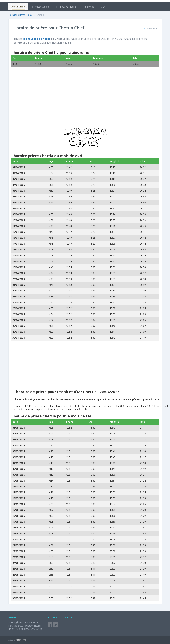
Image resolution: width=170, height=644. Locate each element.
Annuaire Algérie (66, 7)
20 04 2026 (152, 28)
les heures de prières (37, 39)
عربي (102, 7)
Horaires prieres (17, 15)
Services (88, 7)
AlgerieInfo (21, 640)
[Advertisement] (85, 100)
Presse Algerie (40, 7)
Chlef (31, 15)
